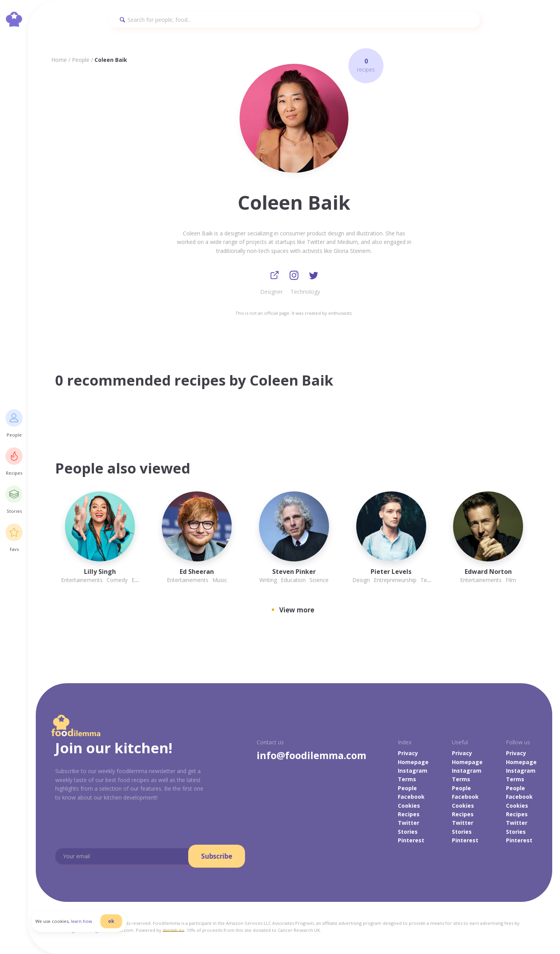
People (81, 60)
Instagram (413, 771)
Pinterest (411, 841)
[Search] (294, 20)
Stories (408, 832)
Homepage (413, 762)
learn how (86, 924)
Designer (271, 292)
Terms (407, 780)
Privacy (408, 753)
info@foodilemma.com (311, 756)
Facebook (411, 797)
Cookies (409, 806)
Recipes (409, 815)
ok (115, 924)
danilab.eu (173, 930)
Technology (305, 292)
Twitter (409, 823)
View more (297, 610)
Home (59, 60)
